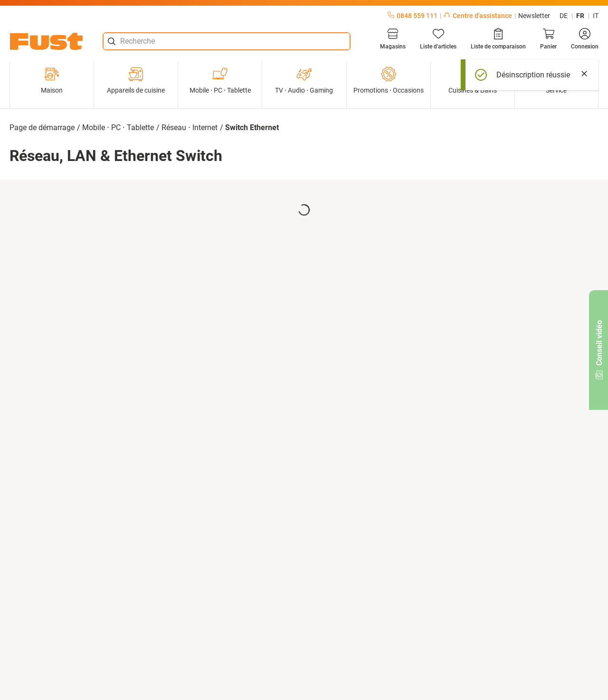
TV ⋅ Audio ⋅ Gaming (304, 80)
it (596, 16)
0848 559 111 (413, 16)
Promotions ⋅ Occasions (389, 80)
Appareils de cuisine (136, 80)
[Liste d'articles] (438, 39)
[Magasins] (393, 39)
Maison (52, 80)
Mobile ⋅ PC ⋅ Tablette (220, 80)
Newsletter (534, 16)
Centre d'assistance (478, 16)
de (564, 16)
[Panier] (548, 39)
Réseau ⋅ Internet (190, 128)
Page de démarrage (42, 128)
